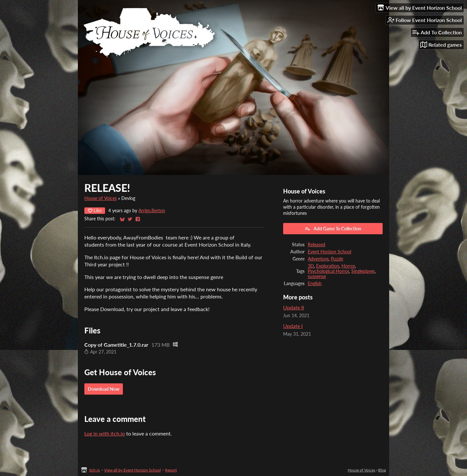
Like (95, 210)
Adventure (318, 259)
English (315, 284)
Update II (293, 307)
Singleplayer (363, 271)
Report (171, 470)
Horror (348, 266)
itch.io (95, 470)
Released (317, 245)
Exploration (328, 266)
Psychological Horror (328, 271)
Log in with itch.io (105, 433)
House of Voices (101, 198)
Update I (293, 326)
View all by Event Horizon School (132, 470)
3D (311, 266)
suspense (317, 276)
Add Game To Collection (333, 229)
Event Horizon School (329, 252)
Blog (382, 470)
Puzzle (337, 259)
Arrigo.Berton (152, 211)
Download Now (104, 389)
